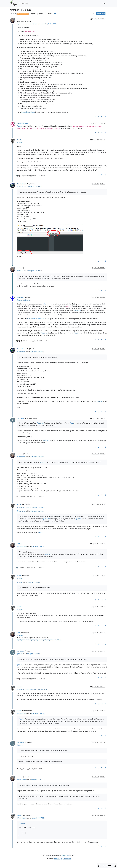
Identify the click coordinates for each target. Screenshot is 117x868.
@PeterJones (32, 349)
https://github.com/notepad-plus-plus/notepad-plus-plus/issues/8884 (38, 640)
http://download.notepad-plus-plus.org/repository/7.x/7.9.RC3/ (36, 24)
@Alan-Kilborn (21, 546)
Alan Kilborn (20, 419)
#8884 (40, 533)
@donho (19, 126)
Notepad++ (65, 856)
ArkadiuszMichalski (23, 123)
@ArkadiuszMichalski (28, 112)
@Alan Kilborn (27, 711)
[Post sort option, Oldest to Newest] (93, 14)
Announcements (23, 14)
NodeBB (57, 859)
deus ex (19, 140)
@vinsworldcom (42, 690)
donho (19, 19)
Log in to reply (101, 14)
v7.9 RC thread (32, 319)
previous (99, 401)
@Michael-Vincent (38, 507)
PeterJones (20, 297)
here (46, 304)
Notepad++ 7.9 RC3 (35, 187)
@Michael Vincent (31, 419)
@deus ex (31, 184)
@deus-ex (20, 187)
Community (23, 3)
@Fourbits (78, 311)
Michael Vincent (21, 184)
